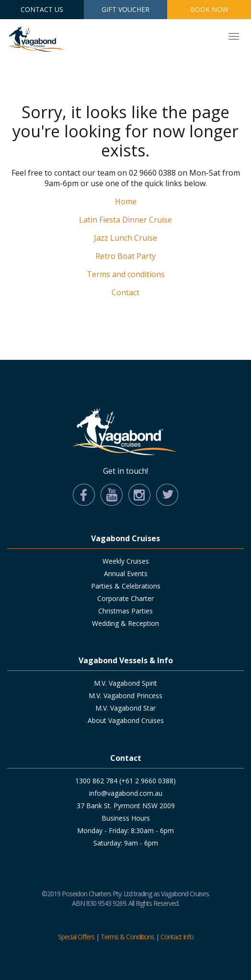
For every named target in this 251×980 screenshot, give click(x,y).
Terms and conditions (126, 274)
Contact (125, 292)
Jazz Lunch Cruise (125, 238)
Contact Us (42, 9)
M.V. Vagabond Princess (125, 696)
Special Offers (76, 937)
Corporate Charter (125, 598)
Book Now (209, 9)
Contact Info (177, 937)
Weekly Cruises (126, 561)
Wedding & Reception (125, 623)
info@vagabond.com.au (126, 793)
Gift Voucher (125, 9)
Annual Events (126, 574)
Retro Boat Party (125, 256)
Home (126, 201)
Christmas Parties (125, 611)
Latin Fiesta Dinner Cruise (125, 220)
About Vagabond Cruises (126, 720)
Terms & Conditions (127, 937)
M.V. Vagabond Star (125, 708)
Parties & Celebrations (126, 586)
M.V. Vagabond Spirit (125, 683)
